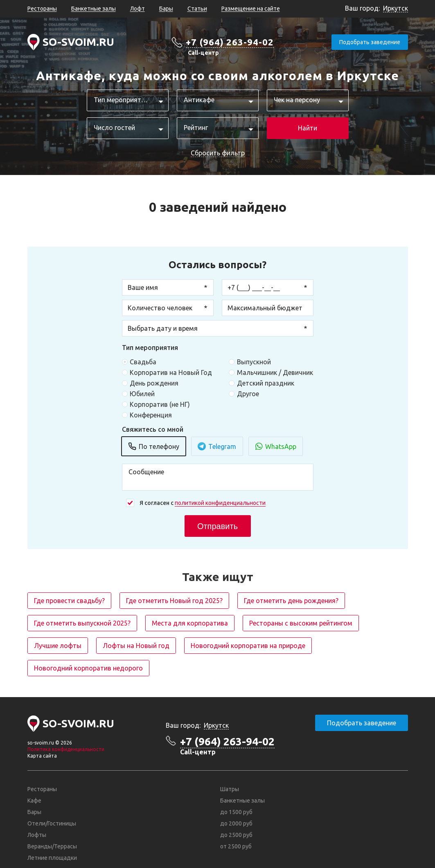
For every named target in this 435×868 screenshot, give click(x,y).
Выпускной (254, 362)
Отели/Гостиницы (52, 823)
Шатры (230, 789)
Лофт (137, 9)
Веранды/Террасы (52, 846)
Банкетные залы (94, 9)
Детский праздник (265, 383)
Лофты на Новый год (136, 646)
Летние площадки (52, 858)
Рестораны (42, 9)
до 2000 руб (236, 823)
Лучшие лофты (58, 646)
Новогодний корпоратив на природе (248, 646)
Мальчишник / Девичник (275, 372)
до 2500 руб (236, 835)
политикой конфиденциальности (220, 503)
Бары (166, 9)
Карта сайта (42, 756)
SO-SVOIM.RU (78, 42)
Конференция (151, 415)
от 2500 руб (236, 846)
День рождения (154, 383)
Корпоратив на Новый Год (171, 372)
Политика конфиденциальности (66, 749)
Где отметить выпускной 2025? (82, 623)
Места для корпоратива (190, 623)
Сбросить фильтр (218, 153)
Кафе (34, 801)
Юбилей (142, 394)
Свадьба (143, 362)
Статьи (197, 9)
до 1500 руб (236, 812)
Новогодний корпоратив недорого (88, 668)
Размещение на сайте (251, 9)
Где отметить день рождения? (291, 601)
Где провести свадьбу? (69, 601)
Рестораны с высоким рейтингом (301, 623)
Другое (248, 394)
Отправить (217, 526)
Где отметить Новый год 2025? (174, 601)
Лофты (37, 835)
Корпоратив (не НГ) (160, 404)
